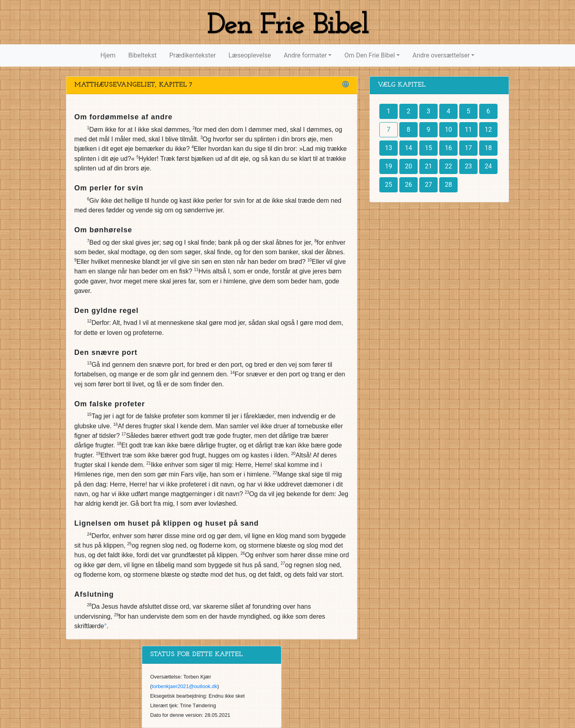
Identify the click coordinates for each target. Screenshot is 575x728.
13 (389, 148)
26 (408, 185)
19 (389, 166)
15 (428, 148)
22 (448, 166)
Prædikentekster (192, 55)
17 (468, 148)
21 (428, 166)
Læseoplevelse (250, 55)
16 (448, 148)
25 (389, 185)
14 (408, 148)
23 (468, 166)
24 (488, 166)
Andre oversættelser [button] (441, 55)
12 (488, 130)
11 (468, 130)
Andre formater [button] (305, 55)
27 (428, 185)
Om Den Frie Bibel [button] (369, 55)
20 (408, 166)
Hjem (108, 55)
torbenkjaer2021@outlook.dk (184, 686)
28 (448, 185)
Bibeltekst (142, 55)
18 (488, 148)
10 (448, 130)
